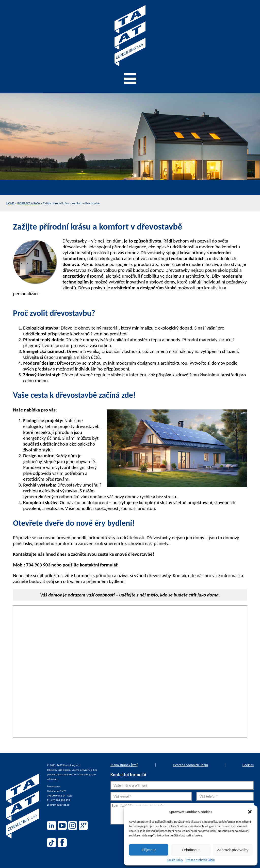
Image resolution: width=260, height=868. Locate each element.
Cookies (248, 765)
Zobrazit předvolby (233, 850)
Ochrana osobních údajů (190, 765)
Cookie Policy (175, 860)
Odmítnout (191, 850)
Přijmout (149, 850)
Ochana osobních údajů (200, 860)
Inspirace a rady (29, 203)
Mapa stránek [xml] (124, 765)
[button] (250, 812)
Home (10, 203)
